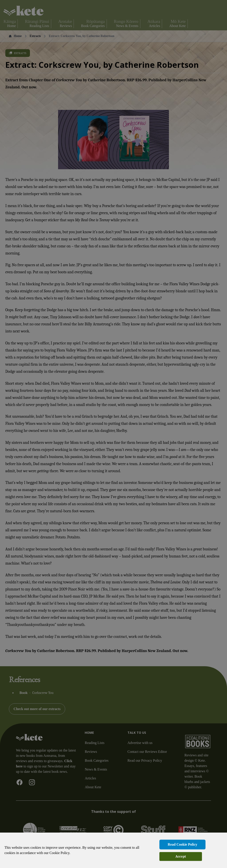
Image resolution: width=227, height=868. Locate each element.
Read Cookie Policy (182, 844)
